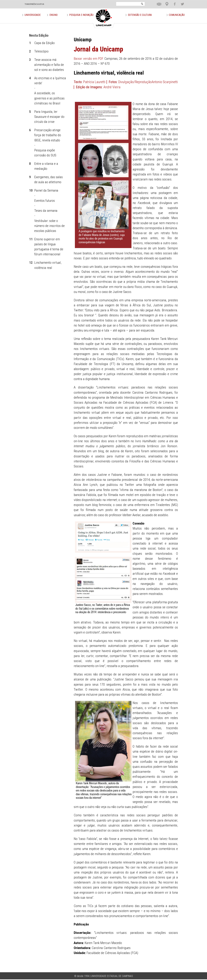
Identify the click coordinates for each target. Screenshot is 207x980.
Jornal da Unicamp (98, 49)
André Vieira (112, 87)
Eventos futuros (45, 201)
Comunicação (177, 15)
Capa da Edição (44, 43)
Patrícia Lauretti (94, 82)
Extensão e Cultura (140, 15)
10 (31, 190)
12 (31, 263)
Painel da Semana (46, 190)
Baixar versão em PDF (89, 59)
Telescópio (41, 51)
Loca (166, 2)
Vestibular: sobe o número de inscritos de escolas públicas (49, 226)
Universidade (33, 15)
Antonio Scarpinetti (165, 82)
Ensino (54, 15)
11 (31, 239)
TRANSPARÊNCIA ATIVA (34, 4)
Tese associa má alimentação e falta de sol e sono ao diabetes (49, 65)
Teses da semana (46, 211)
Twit (181, 2)
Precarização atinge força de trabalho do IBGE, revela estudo (48, 135)
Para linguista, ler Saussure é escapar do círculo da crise (49, 117)
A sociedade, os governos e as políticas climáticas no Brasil (49, 98)
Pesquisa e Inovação (81, 15)
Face (173, 2)
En (157, 2)
